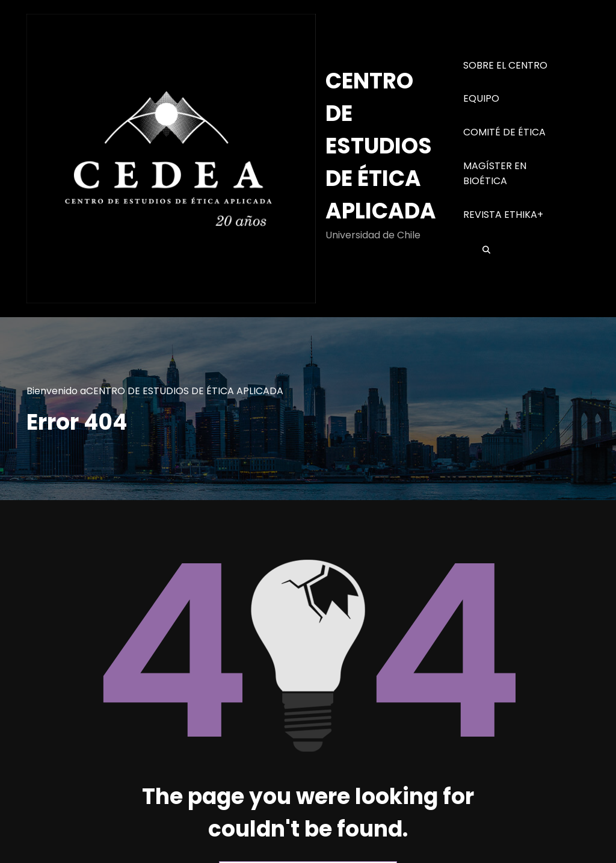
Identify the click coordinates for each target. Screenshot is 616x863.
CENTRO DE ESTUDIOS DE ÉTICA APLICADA (381, 146)
